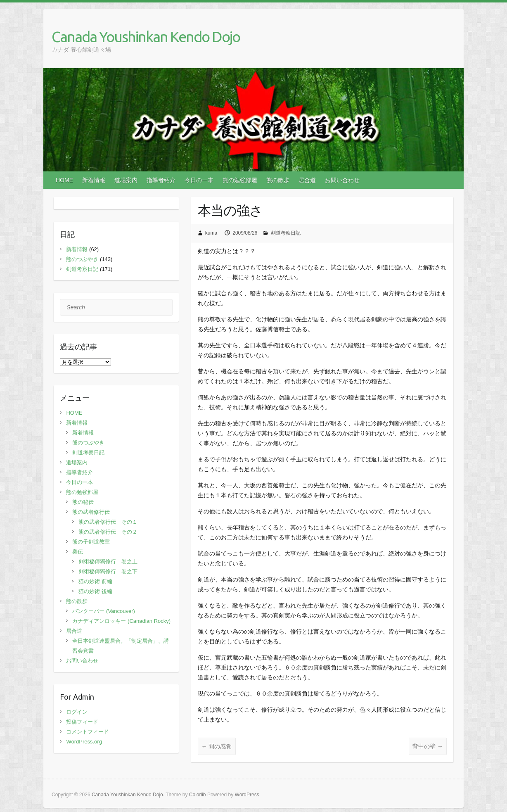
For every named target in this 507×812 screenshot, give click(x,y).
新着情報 (94, 180)
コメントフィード (88, 732)
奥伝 (78, 552)
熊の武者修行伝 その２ (108, 532)
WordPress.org (84, 742)
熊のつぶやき (82, 259)
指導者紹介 (161, 180)
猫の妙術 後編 (95, 591)
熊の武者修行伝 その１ (108, 522)
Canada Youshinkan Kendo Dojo (146, 37)
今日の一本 (199, 180)
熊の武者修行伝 (91, 512)
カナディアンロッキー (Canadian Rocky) (121, 621)
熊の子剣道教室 (91, 542)
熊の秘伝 (83, 502)
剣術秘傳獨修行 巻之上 (108, 562)
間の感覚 (217, 746)
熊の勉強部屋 (240, 180)
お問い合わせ (342, 180)
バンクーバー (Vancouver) (103, 611)
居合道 (307, 180)
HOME (64, 180)
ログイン (77, 712)
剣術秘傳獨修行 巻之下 (108, 571)
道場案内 (126, 180)
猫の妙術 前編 (95, 581)
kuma (211, 233)
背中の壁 (428, 746)
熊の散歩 (278, 180)
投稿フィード (82, 722)
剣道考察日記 (286, 233)
